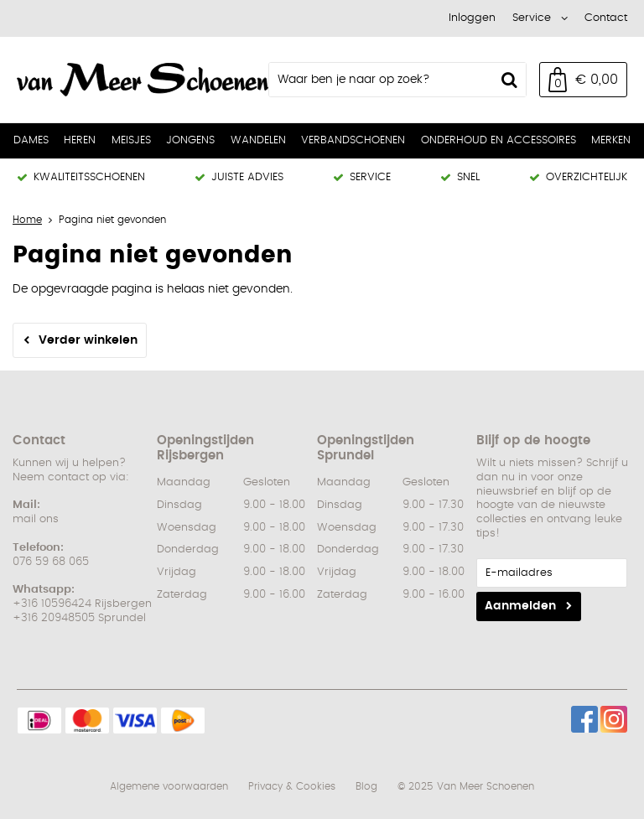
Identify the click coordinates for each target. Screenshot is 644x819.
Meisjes (131, 140)
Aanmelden (520, 606)
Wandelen (258, 140)
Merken (611, 140)
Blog (366, 786)
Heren (80, 140)
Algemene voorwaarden (169, 786)
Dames (31, 140)
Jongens (190, 140)
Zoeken (509, 80)
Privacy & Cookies (292, 786)
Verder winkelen (88, 340)
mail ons (36, 519)
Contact (606, 18)
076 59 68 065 (51, 562)
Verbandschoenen (353, 140)
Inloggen (472, 18)
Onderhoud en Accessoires (499, 140)
